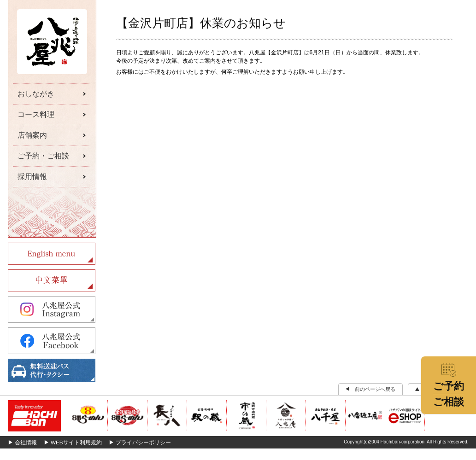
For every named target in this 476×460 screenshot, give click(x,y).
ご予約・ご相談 (43, 156)
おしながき (36, 94)
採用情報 (32, 177)
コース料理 (36, 114)
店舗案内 (32, 135)
